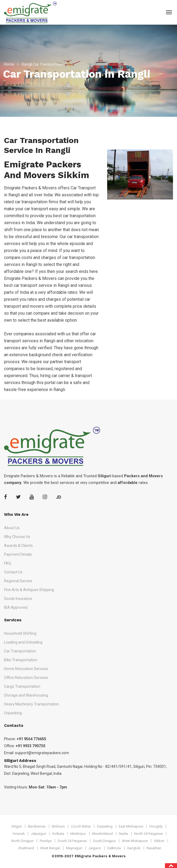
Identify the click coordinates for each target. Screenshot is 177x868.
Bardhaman (37, 826)
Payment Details (18, 554)
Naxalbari (154, 848)
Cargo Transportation (22, 686)
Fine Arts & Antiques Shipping (29, 590)
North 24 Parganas (149, 834)
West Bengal (50, 848)
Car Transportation (20, 651)
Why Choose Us (17, 537)
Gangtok (134, 848)
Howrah (19, 834)
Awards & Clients (18, 546)
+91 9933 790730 (30, 746)
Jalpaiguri (39, 834)
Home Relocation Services (26, 669)
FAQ (8, 563)
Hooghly (156, 826)
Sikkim (159, 841)
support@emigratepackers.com (42, 753)
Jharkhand (26, 848)
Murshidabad (102, 834)
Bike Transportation (21, 660)
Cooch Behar (81, 826)
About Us (12, 528)
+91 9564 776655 (31, 739)
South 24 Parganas (72, 841)
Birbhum (58, 826)
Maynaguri (74, 848)
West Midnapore (135, 841)
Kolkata (58, 834)
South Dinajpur (104, 841)
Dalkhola (114, 848)
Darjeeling (105, 826)
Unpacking (13, 713)
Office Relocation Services (26, 678)
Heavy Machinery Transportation (32, 704)
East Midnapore (131, 826)
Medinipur (78, 834)
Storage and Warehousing (26, 695)
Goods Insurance (18, 599)
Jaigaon (95, 848)
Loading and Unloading (23, 642)
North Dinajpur (22, 841)
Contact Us (13, 572)
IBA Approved (16, 607)
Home (9, 64)
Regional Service (18, 581)
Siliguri (17, 826)
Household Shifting (20, 633)
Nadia (124, 834)
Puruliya (46, 841)
